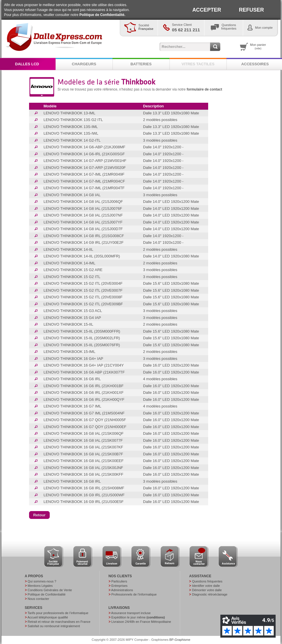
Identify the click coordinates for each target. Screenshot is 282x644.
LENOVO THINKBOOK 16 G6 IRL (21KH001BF (84, 386)
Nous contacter (38, 599)
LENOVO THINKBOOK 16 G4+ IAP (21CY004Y (84, 365)
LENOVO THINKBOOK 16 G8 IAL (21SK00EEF (84, 461)
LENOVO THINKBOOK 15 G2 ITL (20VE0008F (83, 297)
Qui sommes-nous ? (42, 581)
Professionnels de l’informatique (134, 594)
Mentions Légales (40, 586)
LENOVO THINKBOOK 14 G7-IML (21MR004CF (84, 181)
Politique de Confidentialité (47, 594)
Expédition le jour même (138, 617)
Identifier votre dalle (206, 586)
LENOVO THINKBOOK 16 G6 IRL (72, 379)
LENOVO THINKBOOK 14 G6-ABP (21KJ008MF (84, 147)
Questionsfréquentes (229, 27)
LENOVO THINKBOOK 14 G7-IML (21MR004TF (84, 188)
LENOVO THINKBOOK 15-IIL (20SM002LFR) (82, 338)
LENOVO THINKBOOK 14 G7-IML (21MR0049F (84, 174)
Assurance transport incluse (131, 613)
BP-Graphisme (180, 640)
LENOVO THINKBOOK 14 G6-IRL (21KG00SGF (84, 154)
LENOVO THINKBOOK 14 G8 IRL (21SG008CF (84, 236)
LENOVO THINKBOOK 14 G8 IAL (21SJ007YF (83, 222)
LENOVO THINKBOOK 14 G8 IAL (72, 195)
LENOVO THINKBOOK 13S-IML (71, 127)
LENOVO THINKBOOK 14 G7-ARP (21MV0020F (85, 168)
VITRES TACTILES (198, 64)
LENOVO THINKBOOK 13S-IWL (71, 133)
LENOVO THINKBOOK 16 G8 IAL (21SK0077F (83, 440)
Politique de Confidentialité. (102, 15)
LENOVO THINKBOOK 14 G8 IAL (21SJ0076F (83, 209)
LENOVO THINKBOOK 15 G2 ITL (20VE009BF (83, 304)
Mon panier (258, 46)
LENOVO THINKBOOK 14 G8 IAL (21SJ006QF (83, 202)
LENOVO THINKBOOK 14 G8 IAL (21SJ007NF (83, 215)
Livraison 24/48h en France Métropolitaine (141, 622)
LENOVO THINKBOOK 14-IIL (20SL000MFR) (82, 256)
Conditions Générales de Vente (50, 590)
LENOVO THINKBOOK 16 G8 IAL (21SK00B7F (83, 454)
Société (146, 27)
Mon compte (264, 28)
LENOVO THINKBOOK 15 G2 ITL (72, 277)
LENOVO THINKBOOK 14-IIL (68, 249)
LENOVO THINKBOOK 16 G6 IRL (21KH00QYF (84, 399)
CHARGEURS (84, 64)
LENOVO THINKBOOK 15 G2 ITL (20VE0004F (83, 283)
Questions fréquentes (207, 581)
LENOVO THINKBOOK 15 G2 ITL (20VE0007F (83, 290)
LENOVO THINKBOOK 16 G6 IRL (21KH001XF (84, 393)
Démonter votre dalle (207, 590)
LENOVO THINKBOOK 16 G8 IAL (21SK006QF (84, 433)
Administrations (122, 590)
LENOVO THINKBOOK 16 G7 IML (72, 406)
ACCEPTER (207, 10)
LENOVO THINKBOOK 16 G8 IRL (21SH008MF (84, 488)
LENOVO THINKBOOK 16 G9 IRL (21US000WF (84, 495)
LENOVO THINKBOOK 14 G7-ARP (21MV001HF (85, 161)
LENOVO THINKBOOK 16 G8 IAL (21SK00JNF (83, 468)
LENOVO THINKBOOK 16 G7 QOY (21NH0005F (85, 420)
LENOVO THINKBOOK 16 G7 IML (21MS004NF (84, 413)
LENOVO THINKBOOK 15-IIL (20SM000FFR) (82, 331)
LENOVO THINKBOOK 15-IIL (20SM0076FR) (82, 345)
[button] (39, 515)
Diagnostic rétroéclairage (210, 594)
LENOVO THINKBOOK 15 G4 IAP (72, 318)
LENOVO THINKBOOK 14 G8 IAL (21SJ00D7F (83, 229)
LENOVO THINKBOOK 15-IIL (68, 324)
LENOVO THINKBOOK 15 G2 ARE (73, 270)
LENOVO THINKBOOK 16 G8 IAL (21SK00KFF (84, 474)
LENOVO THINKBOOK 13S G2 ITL (73, 120)
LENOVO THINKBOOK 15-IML (69, 352)
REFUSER (251, 10)
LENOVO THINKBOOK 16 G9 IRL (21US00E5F (84, 502)
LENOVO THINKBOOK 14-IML (69, 263)
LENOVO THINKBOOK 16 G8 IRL (72, 481)
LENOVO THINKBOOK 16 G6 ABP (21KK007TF (84, 372)
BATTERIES (141, 64)
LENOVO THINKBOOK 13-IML (69, 113)
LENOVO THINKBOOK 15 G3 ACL (73, 311)
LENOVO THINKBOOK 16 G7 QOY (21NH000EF (85, 427)
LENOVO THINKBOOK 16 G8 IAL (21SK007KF (83, 447)
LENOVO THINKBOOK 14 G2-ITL (72, 140)
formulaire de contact (204, 89)
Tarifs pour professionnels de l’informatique (58, 613)
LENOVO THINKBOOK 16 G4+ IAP (73, 359)
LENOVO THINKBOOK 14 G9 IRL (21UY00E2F (84, 242)
